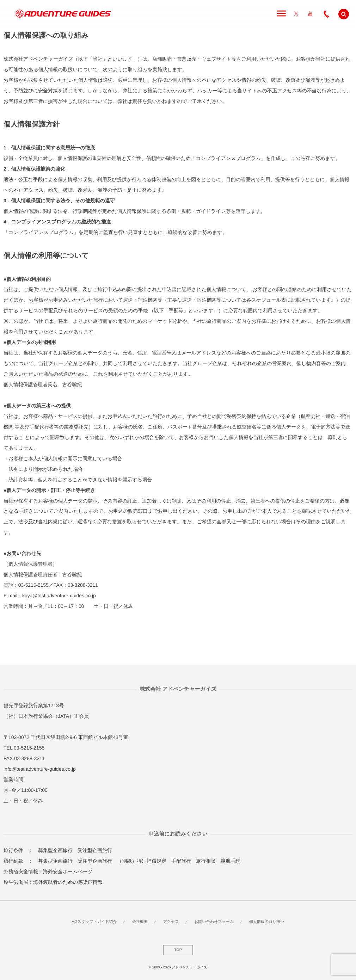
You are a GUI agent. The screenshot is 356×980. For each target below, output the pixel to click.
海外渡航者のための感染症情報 (68, 882)
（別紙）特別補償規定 (142, 861)
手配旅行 (181, 861)
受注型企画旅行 (95, 850)
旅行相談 (206, 861)
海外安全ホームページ (68, 871)
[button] (344, 14)
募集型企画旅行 (55, 850)
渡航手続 (231, 861)
